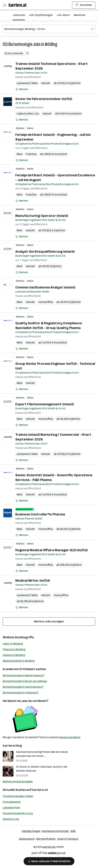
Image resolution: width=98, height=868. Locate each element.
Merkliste (80, 15)
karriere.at (40, 790)
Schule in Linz (11, 819)
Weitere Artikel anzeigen (18, 782)
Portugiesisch (12, 802)
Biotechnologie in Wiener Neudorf (23, 675)
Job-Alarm (63, 15)
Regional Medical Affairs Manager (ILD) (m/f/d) (51, 550)
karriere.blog (12, 746)
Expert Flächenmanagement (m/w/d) (45, 404)
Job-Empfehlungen (41, 15)
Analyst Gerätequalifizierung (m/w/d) (45, 252)
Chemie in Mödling (14, 655)
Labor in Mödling (13, 644)
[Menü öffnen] (5, 5)
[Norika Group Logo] (49, 854)
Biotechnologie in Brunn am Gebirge (25, 681)
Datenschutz (27, 839)
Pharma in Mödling (14, 649)
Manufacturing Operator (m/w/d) (42, 216)
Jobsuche (19, 15)
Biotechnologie (20, 44)
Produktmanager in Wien (18, 796)
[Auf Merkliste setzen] (22, 89)
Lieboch (22, 114)
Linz (37, 114)
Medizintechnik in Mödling (19, 661)
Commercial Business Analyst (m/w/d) (45, 287)
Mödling (51, 44)
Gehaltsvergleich (70, 737)
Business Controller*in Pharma (40, 514)
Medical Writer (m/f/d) (33, 581)
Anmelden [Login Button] (84, 5)
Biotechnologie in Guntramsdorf (23, 687)
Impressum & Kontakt (55, 831)
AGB (73, 831)
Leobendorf (24, 83)
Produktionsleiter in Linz (18, 813)
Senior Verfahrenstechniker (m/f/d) (44, 99)
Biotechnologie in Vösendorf (21, 693)
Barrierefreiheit (46, 839)
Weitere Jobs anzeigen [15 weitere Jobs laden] (49, 621)
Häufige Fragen (31, 831)
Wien (35, 83)
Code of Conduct (68, 839)
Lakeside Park (11, 808)
